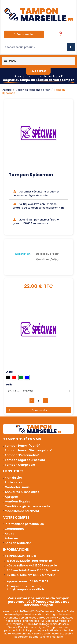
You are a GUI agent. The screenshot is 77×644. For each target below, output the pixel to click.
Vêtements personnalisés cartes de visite (30, 618)
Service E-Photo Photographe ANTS (47, 614)
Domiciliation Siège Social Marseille (47, 624)
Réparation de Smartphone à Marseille (39, 637)
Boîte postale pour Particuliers (42, 630)
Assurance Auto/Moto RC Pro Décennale (29, 611)
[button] (38, 71)
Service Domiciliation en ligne (26, 627)
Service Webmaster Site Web (52, 634)
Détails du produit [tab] (48, 254)
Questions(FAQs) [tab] (47, 259)
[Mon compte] (24, 34)
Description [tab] (23, 254)
